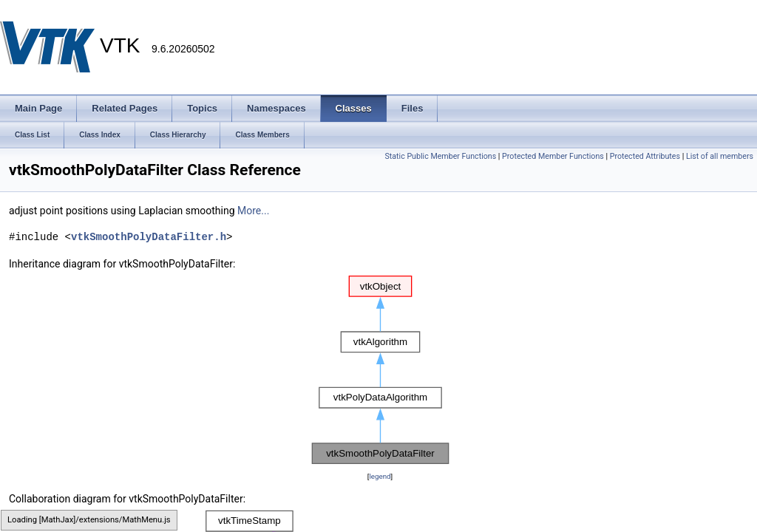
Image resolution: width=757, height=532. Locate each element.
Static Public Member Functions (440, 156)
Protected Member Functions (553, 156)
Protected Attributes (645, 156)
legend (380, 476)
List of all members (720, 156)
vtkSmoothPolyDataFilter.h (149, 237)
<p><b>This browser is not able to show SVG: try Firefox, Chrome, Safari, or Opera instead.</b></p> (380, 370)
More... (253, 211)
